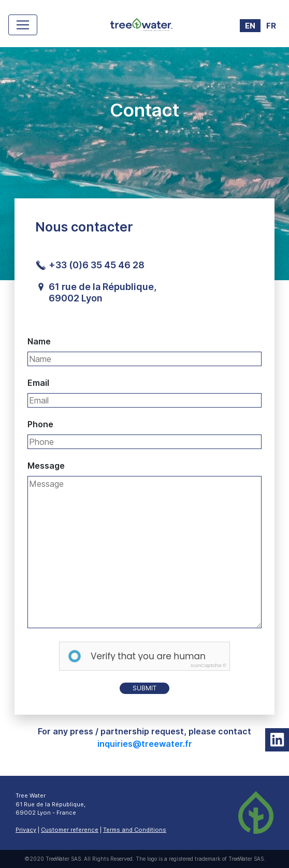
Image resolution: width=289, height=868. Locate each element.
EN (250, 26)
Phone (40, 424)
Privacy (26, 830)
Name (39, 341)
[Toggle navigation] (23, 25)
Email (38, 383)
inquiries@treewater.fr (145, 744)
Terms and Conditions (135, 830)
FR (271, 26)
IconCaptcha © (209, 666)
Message (46, 466)
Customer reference (70, 830)
